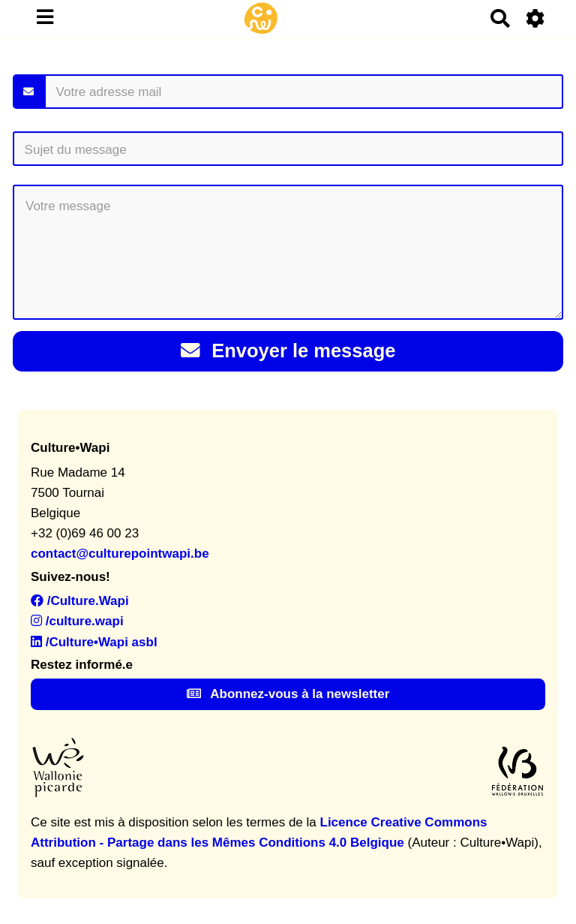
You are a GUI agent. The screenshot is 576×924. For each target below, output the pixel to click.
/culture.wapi (77, 621)
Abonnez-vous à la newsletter (288, 694)
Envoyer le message (288, 351)
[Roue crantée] (536, 18)
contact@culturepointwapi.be (120, 554)
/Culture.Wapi (80, 601)
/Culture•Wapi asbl (94, 642)
